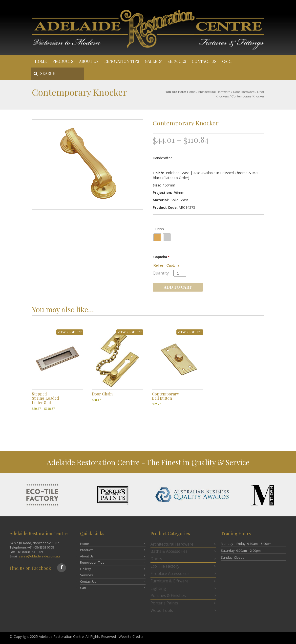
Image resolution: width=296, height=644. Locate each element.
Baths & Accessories (169, 551)
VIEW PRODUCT (70, 332)
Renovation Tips (122, 61)
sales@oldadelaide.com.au (39, 556)
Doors (156, 559)
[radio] (157, 237)
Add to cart (178, 287)
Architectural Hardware (214, 92)
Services (177, 61)
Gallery (153, 61)
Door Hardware (244, 92)
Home (41, 61)
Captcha (161, 257)
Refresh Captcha (166, 265)
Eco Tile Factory (165, 566)
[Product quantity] (180, 273)
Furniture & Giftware (169, 581)
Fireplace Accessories (170, 574)
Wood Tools (162, 610)
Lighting (158, 588)
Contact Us (204, 61)
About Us (89, 61)
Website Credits (131, 636)
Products (63, 61)
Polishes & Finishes (168, 596)
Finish (159, 229)
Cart (227, 61)
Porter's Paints (164, 603)
